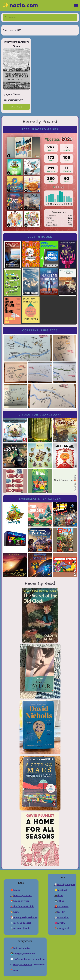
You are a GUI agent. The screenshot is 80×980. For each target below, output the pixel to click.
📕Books (15, 890)
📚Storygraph (62, 928)
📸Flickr (59, 896)
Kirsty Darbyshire (22, 965)
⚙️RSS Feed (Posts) (21, 923)
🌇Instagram (62, 906)
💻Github (59, 901)
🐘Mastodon (62, 917)
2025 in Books (40, 237)
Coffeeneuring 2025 (40, 330)
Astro (28, 948)
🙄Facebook (61, 890)
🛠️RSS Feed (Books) (21, 928)
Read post (16, 107)
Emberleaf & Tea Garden (40, 499)
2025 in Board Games (40, 129)
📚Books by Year (20, 901)
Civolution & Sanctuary (40, 415)
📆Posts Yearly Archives (24, 917)
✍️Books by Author (21, 896)
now (16, 970)
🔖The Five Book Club (22, 906)
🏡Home (15, 912)
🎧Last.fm (60, 912)
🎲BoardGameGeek (65, 885)
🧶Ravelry (60, 923)
